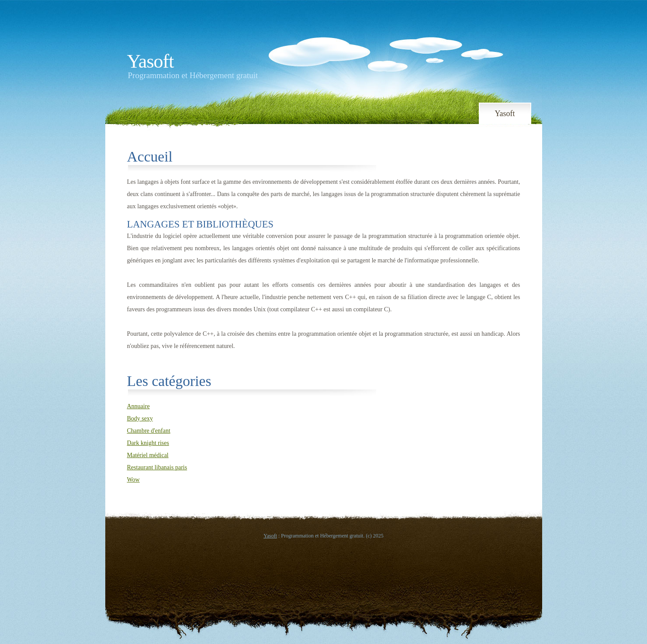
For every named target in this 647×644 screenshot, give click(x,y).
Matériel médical (148, 455)
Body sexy (140, 418)
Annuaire (138, 406)
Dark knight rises (148, 443)
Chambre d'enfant (149, 431)
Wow (133, 480)
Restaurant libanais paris (157, 467)
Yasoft (151, 61)
